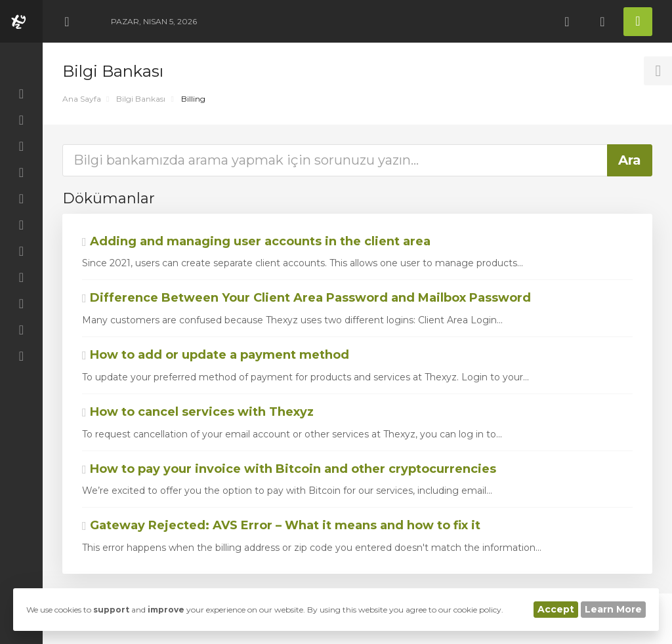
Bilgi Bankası (141, 99)
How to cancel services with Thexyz (198, 412)
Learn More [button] (613, 609)
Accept (556, 609)
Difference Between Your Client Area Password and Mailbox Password (306, 298)
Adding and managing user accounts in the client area (256, 241)
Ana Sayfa (82, 99)
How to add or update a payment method (216, 355)
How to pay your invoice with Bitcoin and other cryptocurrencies (289, 469)
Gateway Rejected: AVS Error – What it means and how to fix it (281, 525)
